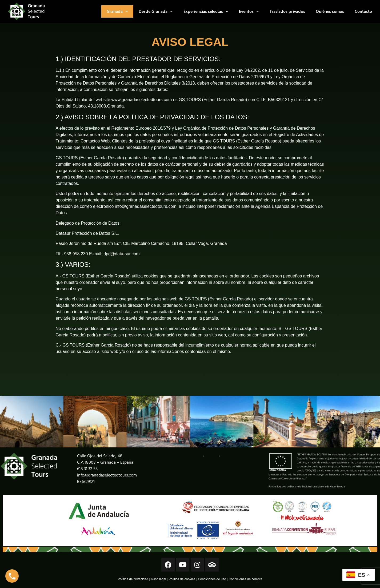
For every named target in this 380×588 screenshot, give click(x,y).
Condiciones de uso (212, 579)
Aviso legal (158, 579)
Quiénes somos (330, 11)
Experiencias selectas (206, 11)
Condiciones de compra (245, 579)
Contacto (363, 11)
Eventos (249, 11)
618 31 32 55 (87, 469)
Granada (117, 11)
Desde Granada (156, 11)
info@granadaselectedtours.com (107, 475)
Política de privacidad (133, 579)
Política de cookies (182, 579)
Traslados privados (287, 11)
